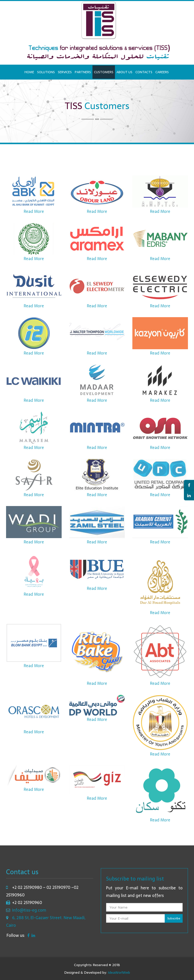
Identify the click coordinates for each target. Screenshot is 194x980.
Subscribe (174, 918)
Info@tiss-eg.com (29, 910)
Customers (104, 72)
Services (65, 72)
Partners (83, 72)
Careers (162, 72)
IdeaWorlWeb (119, 972)
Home (29, 72)
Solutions (46, 72)
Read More (34, 214)
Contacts (144, 72)
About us (124, 72)
